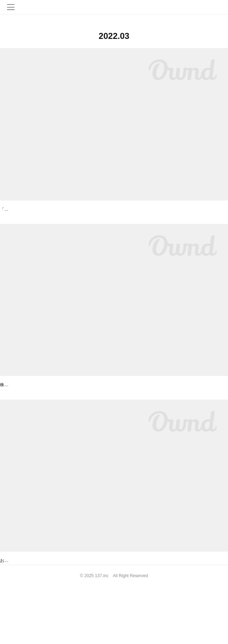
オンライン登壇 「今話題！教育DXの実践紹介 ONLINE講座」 (70, 210)
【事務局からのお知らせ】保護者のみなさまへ (52, 599)
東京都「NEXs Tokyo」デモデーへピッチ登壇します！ (61, 405)
